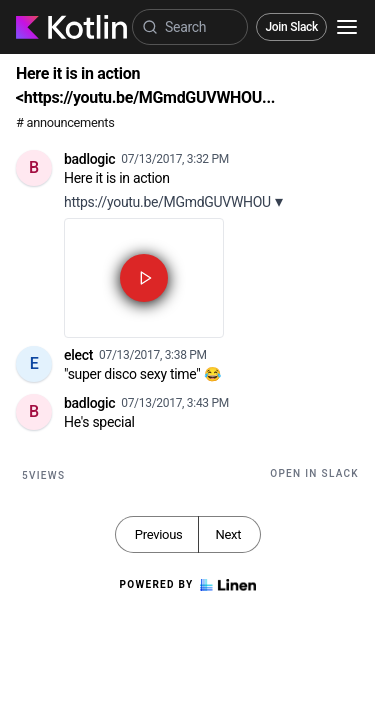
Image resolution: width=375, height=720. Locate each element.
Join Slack (291, 27)
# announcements (65, 122)
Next (228, 534)
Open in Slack (314, 473)
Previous (159, 534)
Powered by (187, 585)
